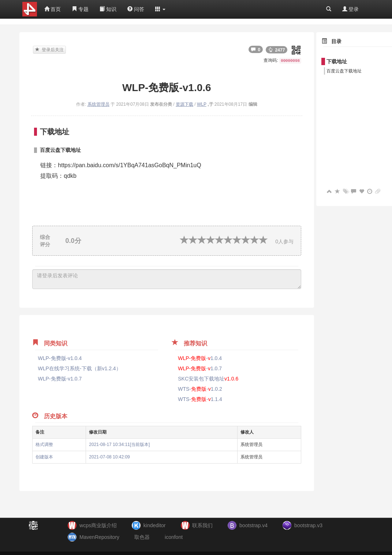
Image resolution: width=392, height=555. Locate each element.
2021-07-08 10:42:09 (109, 457)
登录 (351, 9)
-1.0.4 (200, 358)
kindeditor (155, 525)
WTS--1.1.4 (200, 399)
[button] (160, 9)
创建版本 (44, 457)
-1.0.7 (200, 368)
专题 (80, 9)
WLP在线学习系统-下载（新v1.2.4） (80, 368)
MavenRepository (99, 537)
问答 (136, 9)
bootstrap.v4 (253, 525)
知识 (108, 9)
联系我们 (202, 525)
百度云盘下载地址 (344, 71)
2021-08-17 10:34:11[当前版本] (119, 445)
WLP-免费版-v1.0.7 (60, 379)
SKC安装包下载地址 (208, 379)
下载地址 (337, 61)
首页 (53, 9)
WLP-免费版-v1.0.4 (60, 358)
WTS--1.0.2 (200, 389)
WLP (202, 104)
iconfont (174, 537)
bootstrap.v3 (308, 525)
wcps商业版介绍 (98, 525)
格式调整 (44, 445)
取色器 (142, 537)
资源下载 (184, 104)
